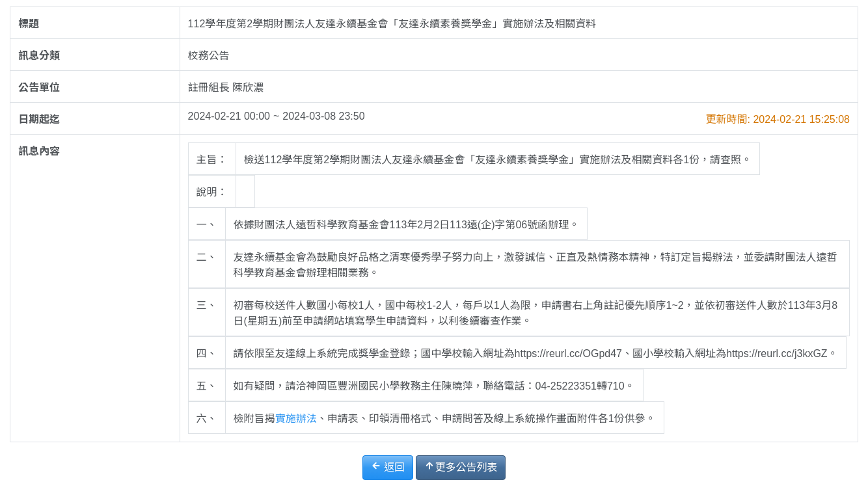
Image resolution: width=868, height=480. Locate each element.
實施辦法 (296, 419)
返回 (388, 467)
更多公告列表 (461, 467)
